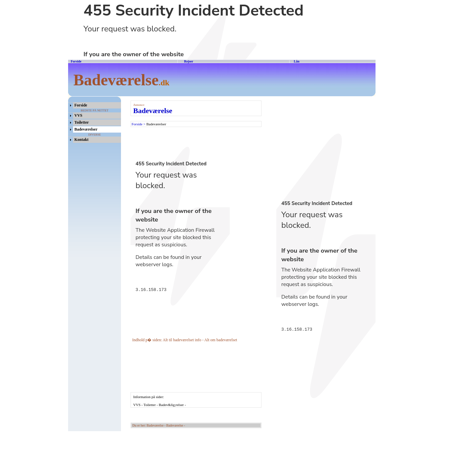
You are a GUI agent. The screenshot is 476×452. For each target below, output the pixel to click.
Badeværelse (153, 111)
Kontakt (81, 140)
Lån (297, 61)
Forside (76, 61)
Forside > (139, 124)
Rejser (188, 61)
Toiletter (82, 122)
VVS (78, 115)
